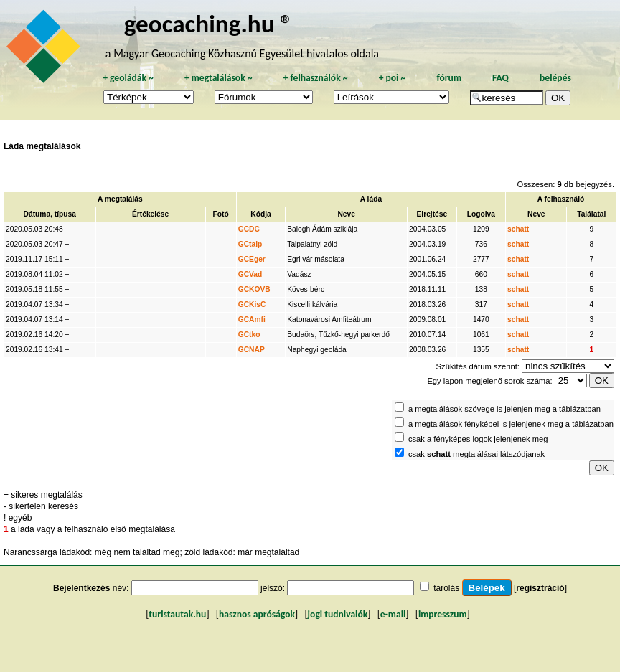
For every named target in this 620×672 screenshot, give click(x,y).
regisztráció (540, 588)
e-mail (393, 614)
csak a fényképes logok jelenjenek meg (478, 439)
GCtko (249, 335)
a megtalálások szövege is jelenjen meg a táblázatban (504, 409)
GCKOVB (254, 289)
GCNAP (252, 350)
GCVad (250, 274)
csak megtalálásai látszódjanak (476, 454)
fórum (449, 78)
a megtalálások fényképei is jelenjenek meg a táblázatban (511, 424)
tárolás (446, 588)
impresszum (443, 614)
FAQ (501, 78)
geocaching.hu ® (209, 23)
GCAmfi (252, 320)
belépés (555, 78)
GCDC (249, 229)
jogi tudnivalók (338, 614)
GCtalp (250, 244)
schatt (518, 229)
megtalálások (219, 78)
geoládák (128, 78)
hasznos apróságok (257, 614)
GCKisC (252, 304)
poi (392, 78)
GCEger (252, 259)
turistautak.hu (177, 614)
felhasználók (316, 78)
